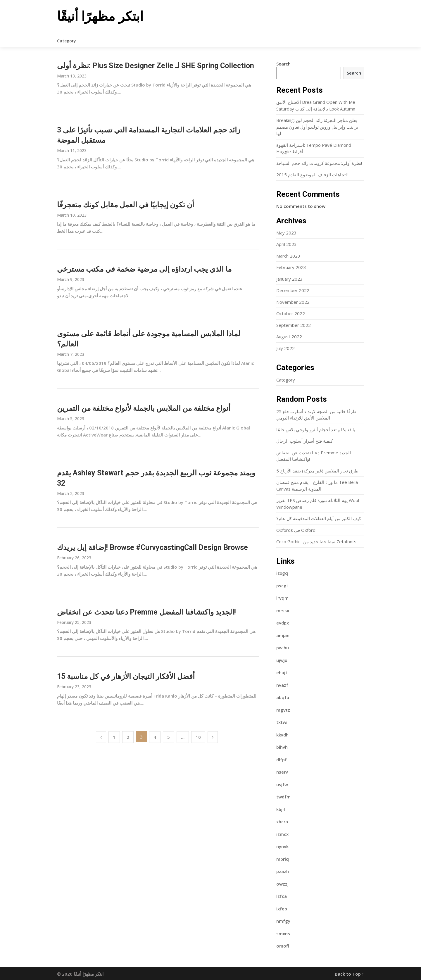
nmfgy (283, 921)
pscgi (282, 586)
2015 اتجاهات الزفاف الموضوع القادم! (312, 175)
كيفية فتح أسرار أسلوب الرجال (304, 441)
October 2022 (291, 313)
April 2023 (287, 244)
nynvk (282, 846)
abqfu (283, 697)
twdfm (283, 797)
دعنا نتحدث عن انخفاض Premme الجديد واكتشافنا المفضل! (146, 612)
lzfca (282, 896)
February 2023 (291, 267)
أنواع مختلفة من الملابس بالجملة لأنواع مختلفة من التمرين (144, 408)
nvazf (282, 685)
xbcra (282, 822)
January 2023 (289, 279)
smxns (283, 934)
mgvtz (283, 710)
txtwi (282, 722)
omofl (283, 946)
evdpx (283, 623)
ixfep (282, 909)
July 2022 (285, 348)
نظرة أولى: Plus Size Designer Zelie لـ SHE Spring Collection (156, 66)
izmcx (282, 834)
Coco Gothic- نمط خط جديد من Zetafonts (316, 541)
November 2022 (293, 302)
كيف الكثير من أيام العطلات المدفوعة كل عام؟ (319, 518)
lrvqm (282, 598)
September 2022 (294, 325)
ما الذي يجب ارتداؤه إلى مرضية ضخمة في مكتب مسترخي (144, 269)
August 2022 (289, 337)
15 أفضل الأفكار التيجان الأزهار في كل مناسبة (126, 676)
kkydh (282, 735)
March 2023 (288, 256)
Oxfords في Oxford (296, 530)
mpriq (283, 859)
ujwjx (282, 660)
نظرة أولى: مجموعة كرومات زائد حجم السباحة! (319, 163)
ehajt (282, 672)
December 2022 (293, 290)
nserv (282, 772)
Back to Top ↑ (350, 974)
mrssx (283, 610)
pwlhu (283, 648)
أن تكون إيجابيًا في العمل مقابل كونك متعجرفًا (126, 205)
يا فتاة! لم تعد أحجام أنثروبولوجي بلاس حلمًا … (318, 429)
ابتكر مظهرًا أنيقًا (100, 16)
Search (283, 64)
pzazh (283, 871)
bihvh (282, 747)
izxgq (282, 573)
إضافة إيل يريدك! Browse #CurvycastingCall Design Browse (152, 547)
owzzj (282, 884)
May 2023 (286, 233)
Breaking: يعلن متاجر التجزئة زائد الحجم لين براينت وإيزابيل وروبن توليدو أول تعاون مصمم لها (317, 127)
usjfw (282, 784)
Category (67, 41)
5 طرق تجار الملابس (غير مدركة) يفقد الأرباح (317, 471)
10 (198, 737)
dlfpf (282, 760)
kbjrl (281, 809)
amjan (283, 635)
